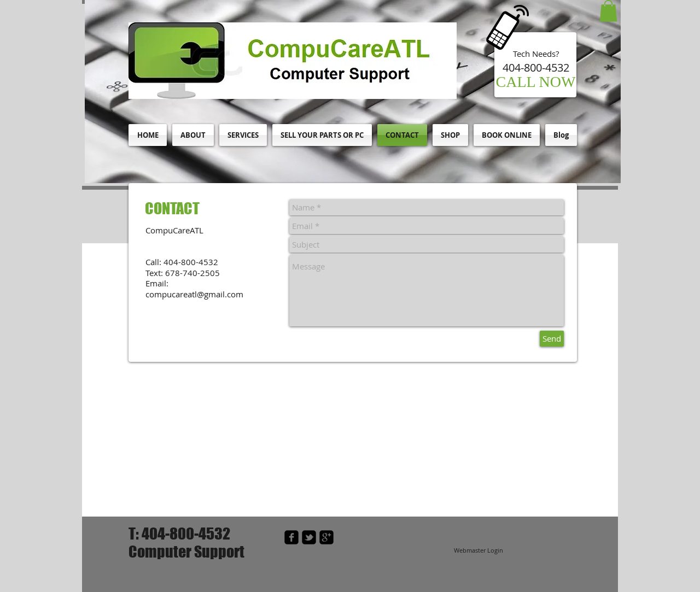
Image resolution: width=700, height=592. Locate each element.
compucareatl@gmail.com (194, 294)
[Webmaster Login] (478, 551)
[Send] (552, 339)
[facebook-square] (291, 537)
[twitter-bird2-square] (309, 537)
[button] (608, 11)
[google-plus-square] (326, 537)
